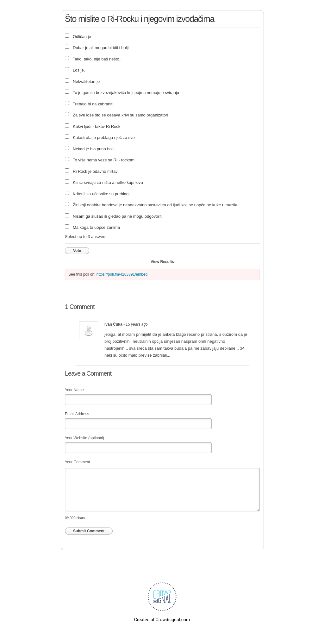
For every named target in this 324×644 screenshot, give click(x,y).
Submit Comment (89, 531)
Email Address (77, 414)
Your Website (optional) (84, 438)
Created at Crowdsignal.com (162, 620)
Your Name (74, 390)
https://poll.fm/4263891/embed (122, 274)
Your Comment (78, 462)
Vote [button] (77, 251)
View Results (162, 262)
